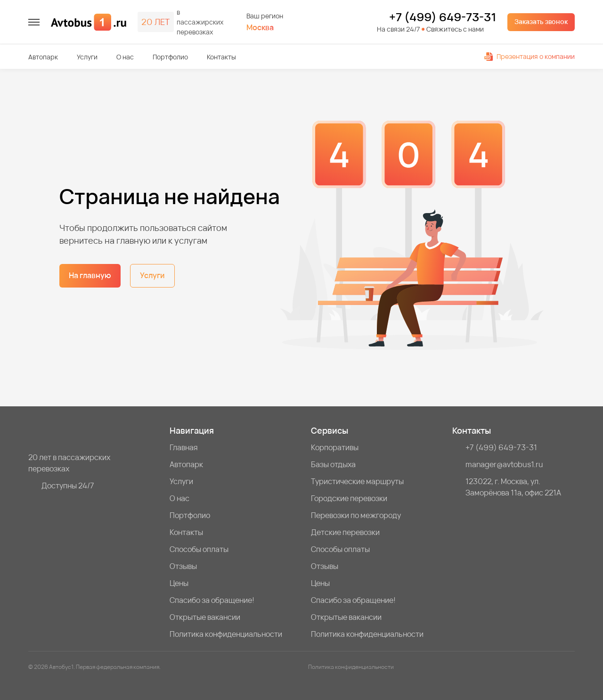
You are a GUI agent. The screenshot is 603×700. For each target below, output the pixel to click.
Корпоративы (335, 447)
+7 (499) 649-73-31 (443, 17)
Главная (184, 447)
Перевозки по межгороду (356, 515)
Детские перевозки (345, 532)
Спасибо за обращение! (212, 600)
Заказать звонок (541, 21)
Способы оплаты (199, 549)
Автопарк (43, 57)
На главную (90, 275)
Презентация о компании (530, 56)
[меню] (34, 22)
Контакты (221, 57)
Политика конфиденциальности (226, 634)
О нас (125, 57)
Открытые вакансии (205, 617)
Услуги (87, 57)
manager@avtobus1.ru (504, 464)
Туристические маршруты (357, 481)
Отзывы (183, 566)
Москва (260, 28)
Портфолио (170, 57)
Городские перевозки (349, 498)
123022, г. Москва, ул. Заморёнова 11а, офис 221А (513, 487)
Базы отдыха (333, 464)
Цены (179, 583)
